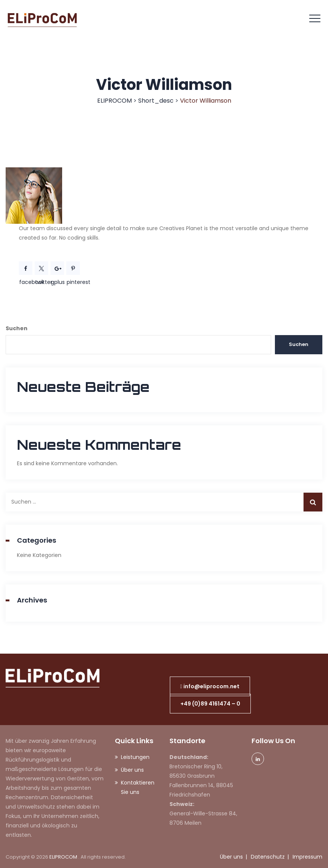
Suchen (17, 328)
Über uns (132, 770)
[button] (210, 686)
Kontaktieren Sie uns (138, 787)
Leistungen (135, 757)
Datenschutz (268, 857)
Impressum (307, 857)
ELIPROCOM (64, 857)
